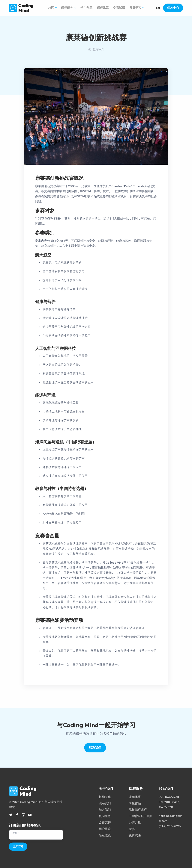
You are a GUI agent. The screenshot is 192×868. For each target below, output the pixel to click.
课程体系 (103, 8)
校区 (51, 8)
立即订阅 (18, 845)
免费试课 (119, 8)
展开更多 (135, 8)
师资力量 (135, 821)
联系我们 (95, 748)
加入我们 (105, 808)
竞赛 (132, 827)
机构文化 (105, 795)
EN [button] (158, 8)
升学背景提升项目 (141, 814)
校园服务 (105, 814)
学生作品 (86, 8)
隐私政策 (105, 834)
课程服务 (67, 8)
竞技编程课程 (138, 808)
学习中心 (173, 8)
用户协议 (105, 827)
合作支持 (105, 821)
